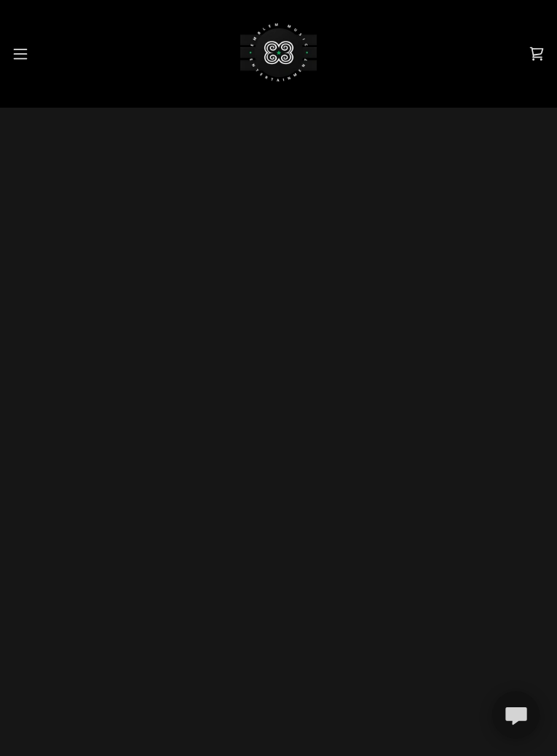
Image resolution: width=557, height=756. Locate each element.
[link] (278, 54)
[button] (29, 54)
